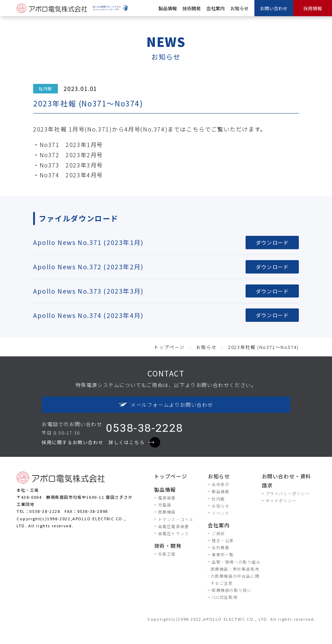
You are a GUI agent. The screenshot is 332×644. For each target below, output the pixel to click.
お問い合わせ (274, 8)
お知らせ (240, 8)
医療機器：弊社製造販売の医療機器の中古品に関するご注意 (235, 576)
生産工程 (167, 554)
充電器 (165, 505)
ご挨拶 (218, 533)
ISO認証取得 (225, 597)
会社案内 (216, 8)
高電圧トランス (174, 533)
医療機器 (167, 512)
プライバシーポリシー (288, 493)
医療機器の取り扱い (232, 590)
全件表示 (221, 484)
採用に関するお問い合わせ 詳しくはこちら (98, 442)
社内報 (46, 88)
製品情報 (168, 8)
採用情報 (313, 8)
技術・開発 (168, 545)
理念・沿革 (223, 540)
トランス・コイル (176, 519)
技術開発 (192, 8)
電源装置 (167, 498)
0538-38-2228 (144, 428)
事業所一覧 (223, 554)
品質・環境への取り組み (236, 562)
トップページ (171, 476)
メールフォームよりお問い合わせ (166, 404)
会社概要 (221, 547)
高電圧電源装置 (174, 526)
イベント (221, 513)
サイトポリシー (281, 501)
